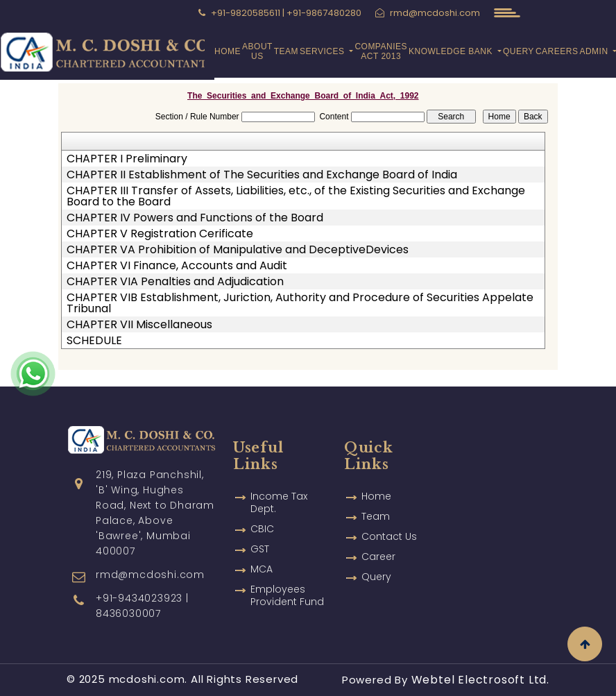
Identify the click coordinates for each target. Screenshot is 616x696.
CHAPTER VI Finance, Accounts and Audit (177, 266)
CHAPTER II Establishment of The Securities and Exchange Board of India (262, 175)
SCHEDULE (94, 341)
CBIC (262, 509)
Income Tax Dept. (279, 482)
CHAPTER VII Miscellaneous (139, 325)
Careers (557, 51)
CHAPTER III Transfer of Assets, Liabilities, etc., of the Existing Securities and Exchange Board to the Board (296, 196)
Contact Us (389, 516)
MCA (262, 549)
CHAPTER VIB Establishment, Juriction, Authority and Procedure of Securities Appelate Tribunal (300, 303)
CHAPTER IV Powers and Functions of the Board (195, 218)
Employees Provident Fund (287, 575)
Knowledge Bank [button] (452, 51)
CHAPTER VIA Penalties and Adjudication (175, 282)
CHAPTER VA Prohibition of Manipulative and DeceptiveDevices (238, 250)
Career (378, 536)
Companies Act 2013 (381, 51)
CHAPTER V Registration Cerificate (160, 234)
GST (260, 529)
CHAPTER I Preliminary (127, 159)
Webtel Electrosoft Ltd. (480, 680)
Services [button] (323, 51)
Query (519, 51)
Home (228, 51)
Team (286, 51)
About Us (257, 51)
